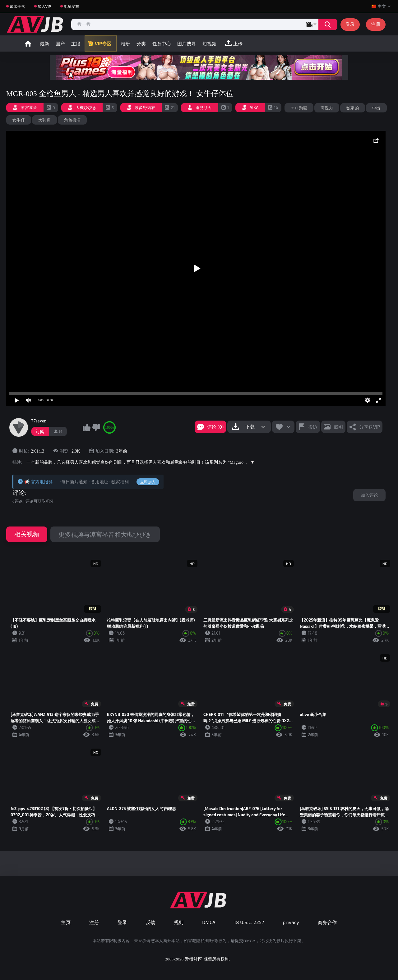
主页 (66, 922)
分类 (141, 43)
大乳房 (44, 120)
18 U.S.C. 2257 (249, 922)
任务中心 (162, 43)
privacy (291, 922)
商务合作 (327, 922)
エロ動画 (299, 108)
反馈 (151, 922)
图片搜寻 (187, 43)
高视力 (327, 108)
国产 (60, 43)
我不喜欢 (96, 427)
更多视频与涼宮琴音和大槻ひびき (105, 534)
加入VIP (44, 6)
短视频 (209, 43)
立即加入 (148, 482)
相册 (125, 43)
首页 (28, 43)
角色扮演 (72, 120)
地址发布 (71, 6)
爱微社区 (194, 959)
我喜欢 (86, 427)
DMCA (209, 922)
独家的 (353, 108)
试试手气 (17, 6)
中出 (376, 108)
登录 (350, 24)
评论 (19, 493)
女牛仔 (19, 120)
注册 (376, 24)
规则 (179, 922)
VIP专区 (103, 43)
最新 (44, 43)
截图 (338, 427)
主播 (76, 43)
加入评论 (369, 495)
